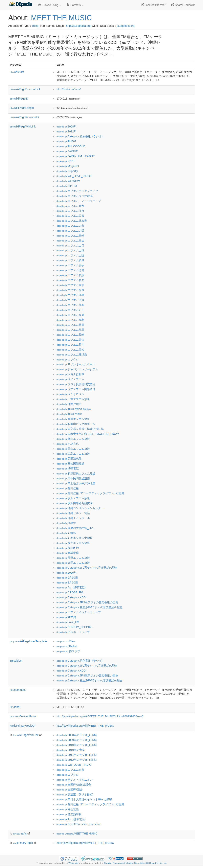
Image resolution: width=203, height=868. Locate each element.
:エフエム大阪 (70, 231)
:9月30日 (67, 582)
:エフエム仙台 (70, 211)
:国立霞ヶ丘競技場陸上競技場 (80, 429)
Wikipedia (73, 863)
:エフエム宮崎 (70, 236)
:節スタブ (68, 651)
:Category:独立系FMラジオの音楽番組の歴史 (90, 607)
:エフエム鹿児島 (72, 354)
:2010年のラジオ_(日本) (77, 745)
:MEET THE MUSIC (77, 834)
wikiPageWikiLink (23, 126)
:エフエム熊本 (70, 305)
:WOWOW (68, 181)
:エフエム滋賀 (70, 300)
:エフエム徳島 (70, 270)
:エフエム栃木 (70, 290)
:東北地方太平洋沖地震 (76, 483)
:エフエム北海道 (72, 221)
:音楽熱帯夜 (69, 814)
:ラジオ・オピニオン (75, 780)
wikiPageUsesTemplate (28, 641)
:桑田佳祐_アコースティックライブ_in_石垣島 (90, 493)
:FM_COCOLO (71, 146)
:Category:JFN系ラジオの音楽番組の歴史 (87, 602)
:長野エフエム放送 (73, 558)
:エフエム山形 (70, 250)
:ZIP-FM (67, 186)
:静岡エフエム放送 (73, 563)
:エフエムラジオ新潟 (75, 196)
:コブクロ (68, 359)
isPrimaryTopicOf (23, 726)
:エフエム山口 (70, 245)
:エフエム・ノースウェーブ (79, 201)
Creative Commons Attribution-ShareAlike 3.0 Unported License (135, 863)
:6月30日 (67, 578)
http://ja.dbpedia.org (78, 26)
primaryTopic (23, 843)
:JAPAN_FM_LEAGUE (76, 156)
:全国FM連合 (70, 414)
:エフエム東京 (70, 285)
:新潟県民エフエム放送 (76, 473)
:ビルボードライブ (73, 632)
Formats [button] (75, 5)
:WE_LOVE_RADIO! (74, 176)
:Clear (66, 641)
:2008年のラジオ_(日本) (77, 735)
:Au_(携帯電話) (71, 587)
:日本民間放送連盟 (73, 478)
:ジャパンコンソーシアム (77, 369)
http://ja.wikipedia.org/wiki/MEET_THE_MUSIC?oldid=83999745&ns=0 (100, 716)
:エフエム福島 (70, 320)
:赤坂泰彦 (68, 553)
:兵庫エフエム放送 (73, 419)
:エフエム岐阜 (70, 260)
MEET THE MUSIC (61, 18)
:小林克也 (68, 444)
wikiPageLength (22, 108)
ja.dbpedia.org (126, 26)
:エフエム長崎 (70, 335)
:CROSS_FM (70, 592)
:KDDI (65, 161)
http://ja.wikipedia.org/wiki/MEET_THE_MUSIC (85, 726)
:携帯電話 (68, 468)
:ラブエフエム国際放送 (76, 389)
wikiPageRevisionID (24, 117)
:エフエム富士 (70, 240)
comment (18, 690)
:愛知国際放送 (70, 464)
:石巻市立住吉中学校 (75, 538)
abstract (17, 72)
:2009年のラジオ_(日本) (77, 740)
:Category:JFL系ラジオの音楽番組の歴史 (87, 568)
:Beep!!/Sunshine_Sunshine (79, 824)
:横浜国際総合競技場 (75, 503)
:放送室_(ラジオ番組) (75, 794)
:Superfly (67, 171)
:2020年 (67, 573)
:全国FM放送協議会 (74, 409)
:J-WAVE (67, 151)
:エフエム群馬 (70, 330)
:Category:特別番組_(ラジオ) (79, 136)
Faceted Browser (153, 5)
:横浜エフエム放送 (73, 498)
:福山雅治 (68, 548)
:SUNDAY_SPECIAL (74, 627)
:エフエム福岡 (70, 315)
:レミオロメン (70, 394)
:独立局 (66, 617)
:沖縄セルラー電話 (73, 513)
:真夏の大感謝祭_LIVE (76, 528)
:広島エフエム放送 (73, 454)
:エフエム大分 (70, 226)
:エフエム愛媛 (70, 275)
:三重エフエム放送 (73, 399)
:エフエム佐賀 (70, 216)
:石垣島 (66, 533)
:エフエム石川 (70, 310)
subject (16, 661)
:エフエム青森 (70, 340)
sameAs (20, 834)
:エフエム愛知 (70, 280)
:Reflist (67, 646)
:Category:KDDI (71, 597)
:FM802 (66, 141)
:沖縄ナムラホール (73, 518)
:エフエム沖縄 (70, 295)
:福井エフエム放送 (73, 543)
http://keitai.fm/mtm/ (69, 89)
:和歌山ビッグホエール (76, 424)
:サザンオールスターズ (76, 364)
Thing (35, 26)
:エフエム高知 (70, 350)
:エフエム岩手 (70, 265)
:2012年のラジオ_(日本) (77, 760)
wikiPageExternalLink (25, 89)
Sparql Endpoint (183, 5)
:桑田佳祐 (68, 488)
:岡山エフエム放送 (73, 449)
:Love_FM (68, 622)
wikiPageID (19, 99)
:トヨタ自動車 (70, 374)
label (15, 707)
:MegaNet (68, 166)
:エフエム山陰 (70, 255)
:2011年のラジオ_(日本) (77, 755)
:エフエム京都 (70, 206)
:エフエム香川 (70, 345)
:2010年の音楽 (71, 750)
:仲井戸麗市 (69, 404)
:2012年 (67, 131)
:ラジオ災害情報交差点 (76, 384)
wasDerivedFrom (23, 716)
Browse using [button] (50, 5)
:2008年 (67, 126)
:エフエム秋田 (70, 325)
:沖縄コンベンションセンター (80, 508)
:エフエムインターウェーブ (79, 612)
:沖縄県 (66, 523)
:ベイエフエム (70, 379)
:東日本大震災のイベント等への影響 (84, 799)
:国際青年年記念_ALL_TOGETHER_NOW (88, 434)
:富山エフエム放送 (73, 439)
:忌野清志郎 (69, 459)
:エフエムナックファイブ (77, 191)
